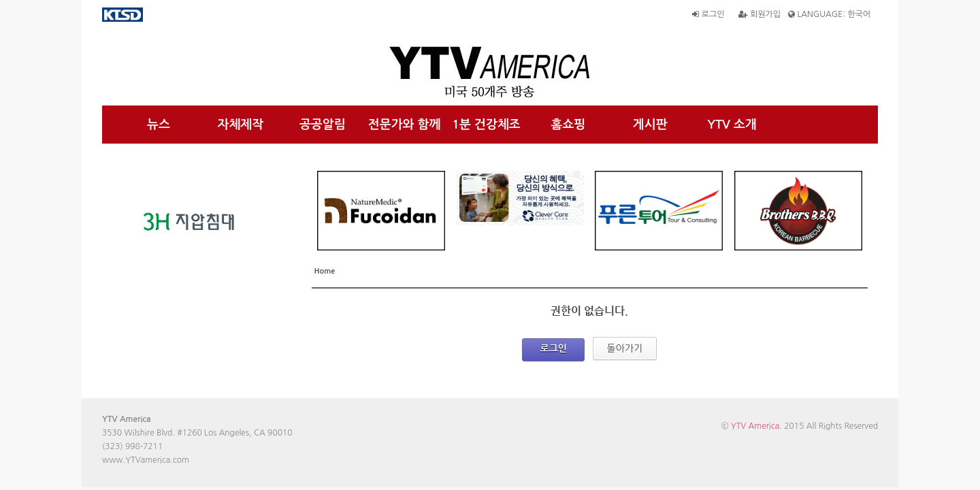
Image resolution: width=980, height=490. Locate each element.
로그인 (708, 14)
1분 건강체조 (486, 125)
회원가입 (759, 14)
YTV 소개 (732, 125)
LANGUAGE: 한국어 (829, 14)
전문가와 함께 (405, 125)
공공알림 (323, 125)
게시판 (650, 125)
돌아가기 (625, 348)
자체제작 (241, 125)
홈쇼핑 (568, 125)
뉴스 (159, 125)
